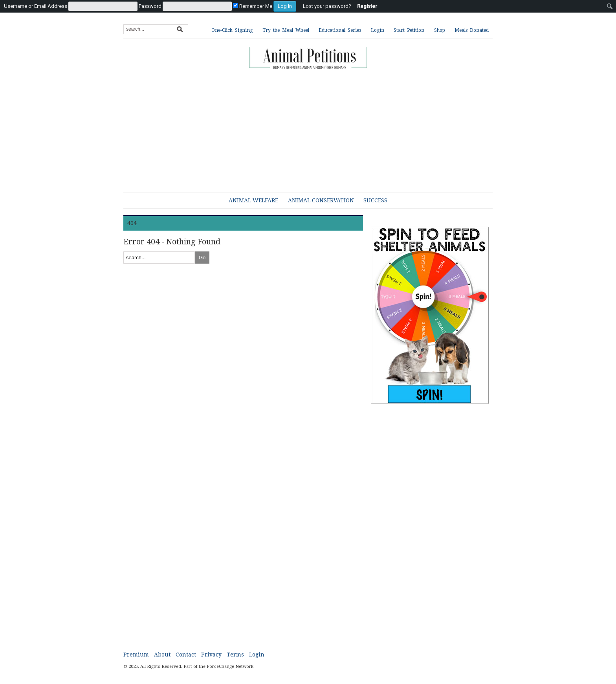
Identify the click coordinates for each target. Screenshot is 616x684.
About (162, 655)
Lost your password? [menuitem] (327, 6)
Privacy (211, 655)
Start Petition (409, 30)
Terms (235, 655)
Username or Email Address (36, 6)
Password (150, 6)
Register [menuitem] (367, 6)
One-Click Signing (232, 30)
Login (378, 30)
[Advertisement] (314, 127)
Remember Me (253, 6)
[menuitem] (150, 6)
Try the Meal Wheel (286, 30)
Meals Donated (472, 30)
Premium (136, 655)
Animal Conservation (321, 200)
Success (375, 200)
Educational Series (340, 30)
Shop (440, 30)
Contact (186, 655)
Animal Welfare (253, 200)
